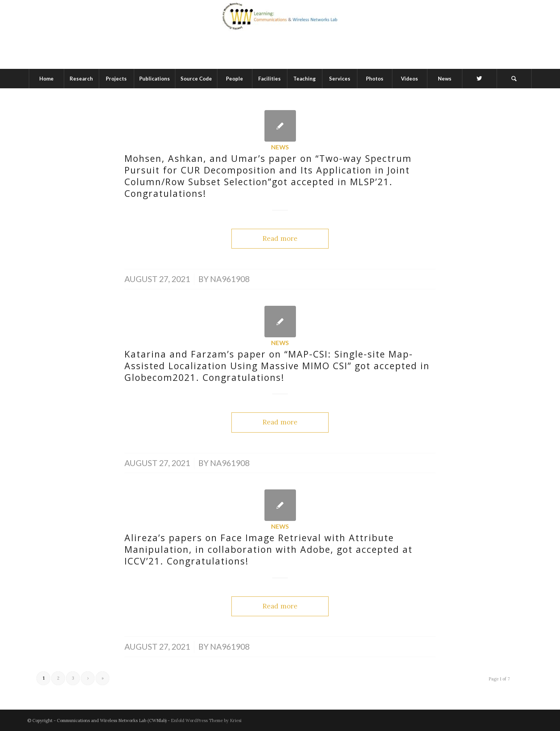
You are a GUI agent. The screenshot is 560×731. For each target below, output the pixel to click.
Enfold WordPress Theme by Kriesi (206, 720)
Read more (280, 238)
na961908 (230, 279)
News (280, 147)
